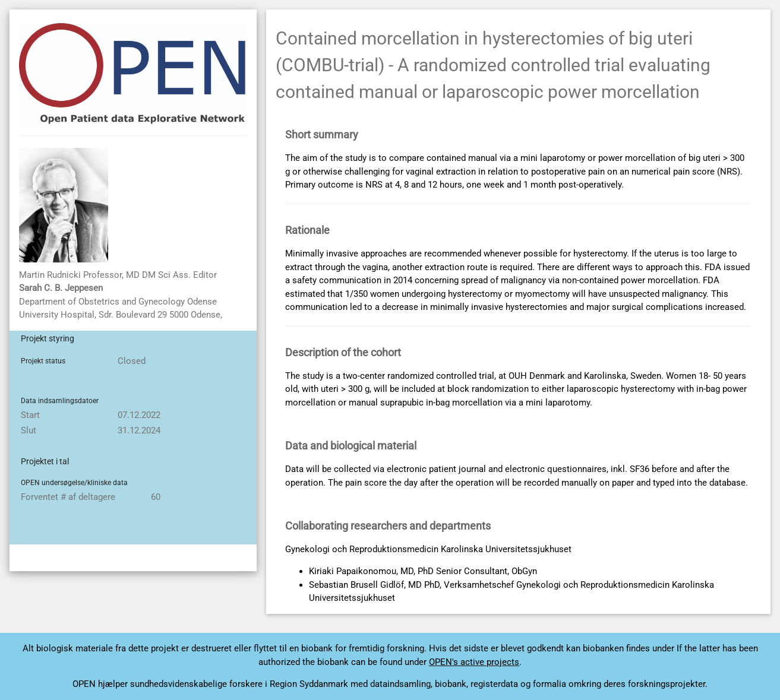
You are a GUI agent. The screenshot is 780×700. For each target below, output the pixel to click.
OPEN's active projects (474, 662)
